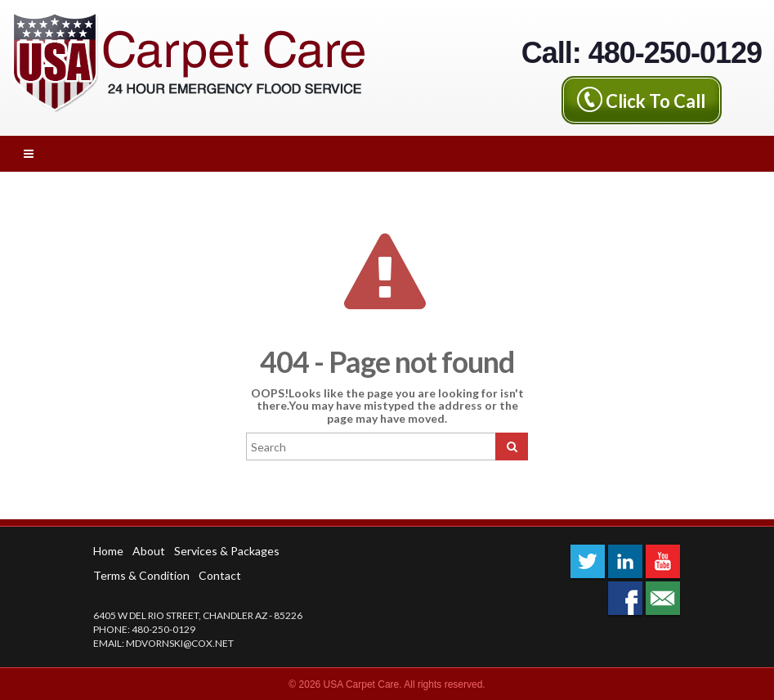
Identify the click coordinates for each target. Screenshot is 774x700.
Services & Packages (227, 551)
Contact (220, 575)
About (149, 551)
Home (108, 551)
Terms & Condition (141, 575)
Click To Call (655, 100)
